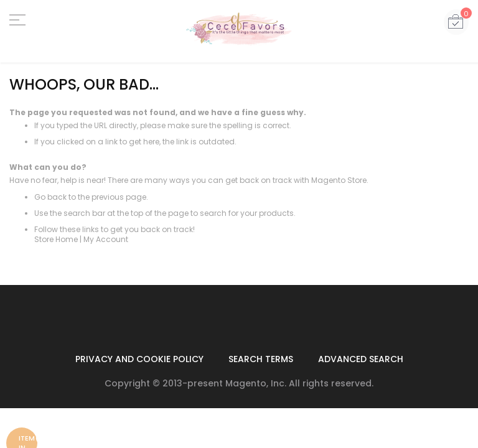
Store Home (56, 239)
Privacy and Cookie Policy (139, 359)
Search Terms (261, 359)
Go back (50, 197)
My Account (106, 239)
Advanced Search (361, 359)
